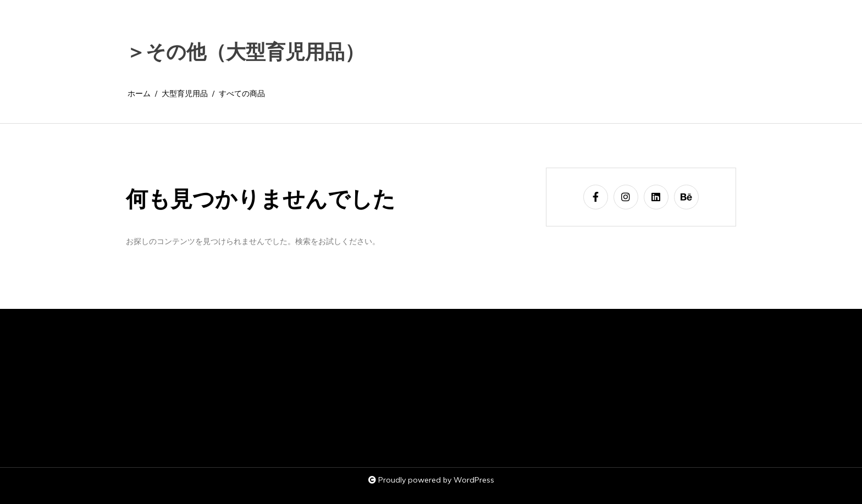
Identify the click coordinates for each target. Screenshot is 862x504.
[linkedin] (656, 197)
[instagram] (626, 197)
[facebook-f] (596, 197)
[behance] (686, 197)
